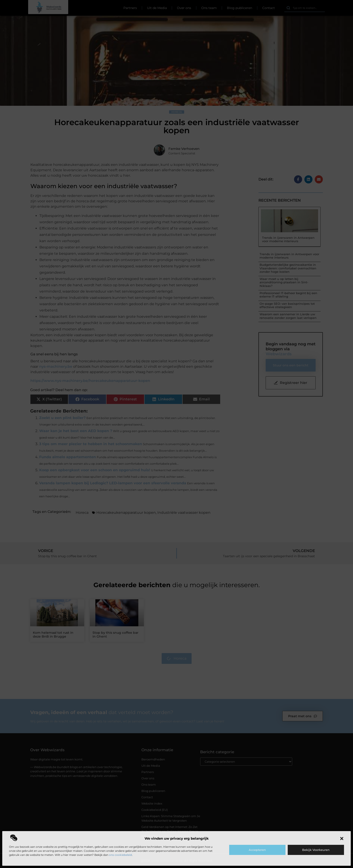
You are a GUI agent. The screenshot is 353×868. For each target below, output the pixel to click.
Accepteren (257, 850)
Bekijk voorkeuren (316, 850)
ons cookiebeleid (120, 855)
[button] (342, 839)
